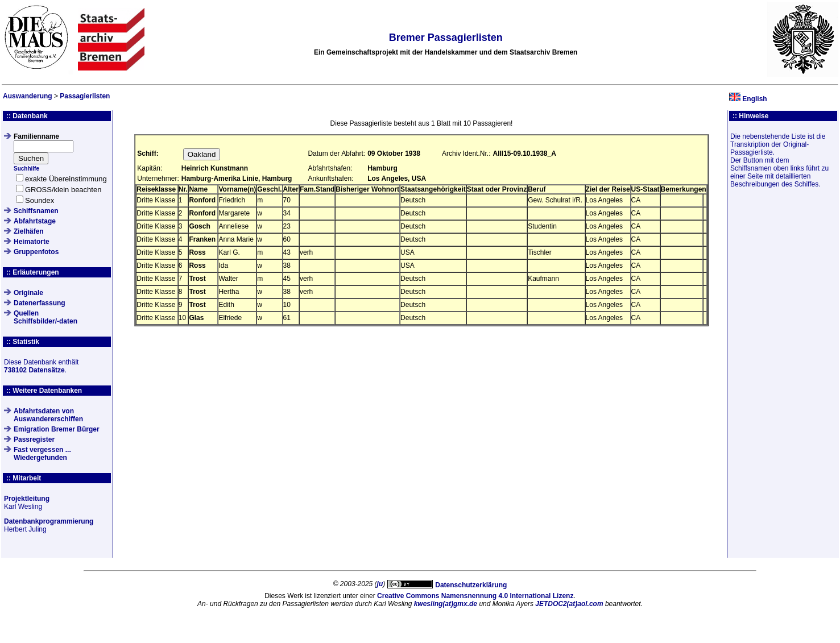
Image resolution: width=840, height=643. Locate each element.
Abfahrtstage (35, 221)
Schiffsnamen (36, 211)
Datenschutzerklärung (471, 585)
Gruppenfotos (36, 252)
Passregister (34, 439)
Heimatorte (32, 242)
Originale (28, 293)
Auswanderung (28, 96)
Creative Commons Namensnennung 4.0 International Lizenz (475, 596)
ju (380, 584)
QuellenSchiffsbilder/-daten (45, 317)
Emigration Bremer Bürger (57, 429)
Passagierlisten (85, 96)
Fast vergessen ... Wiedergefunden (42, 454)
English (754, 99)
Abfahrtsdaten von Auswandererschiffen (48, 415)
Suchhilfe (26, 169)
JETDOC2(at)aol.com (569, 604)
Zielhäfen (29, 231)
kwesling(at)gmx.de (446, 604)
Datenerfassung (40, 303)
